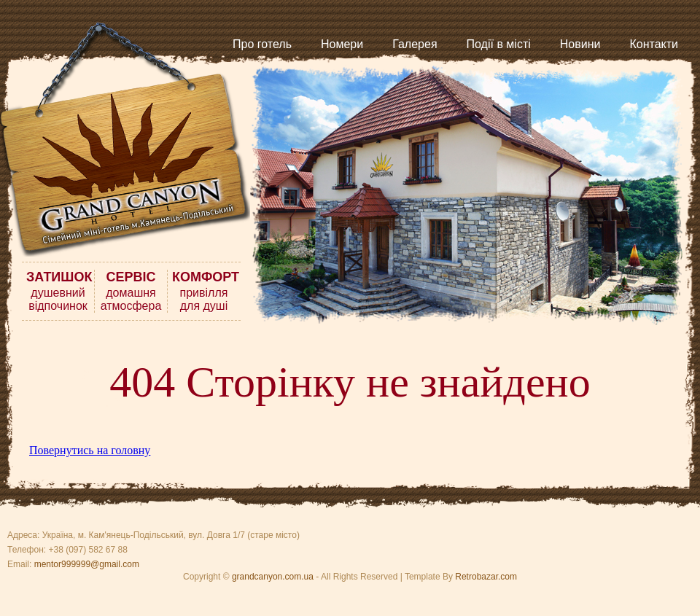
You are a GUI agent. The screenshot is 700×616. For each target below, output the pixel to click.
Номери (342, 44)
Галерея (415, 44)
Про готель (262, 44)
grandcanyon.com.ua (273, 577)
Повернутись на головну (90, 450)
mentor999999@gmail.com (87, 564)
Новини (580, 44)
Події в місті (499, 44)
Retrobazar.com (486, 577)
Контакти (654, 44)
